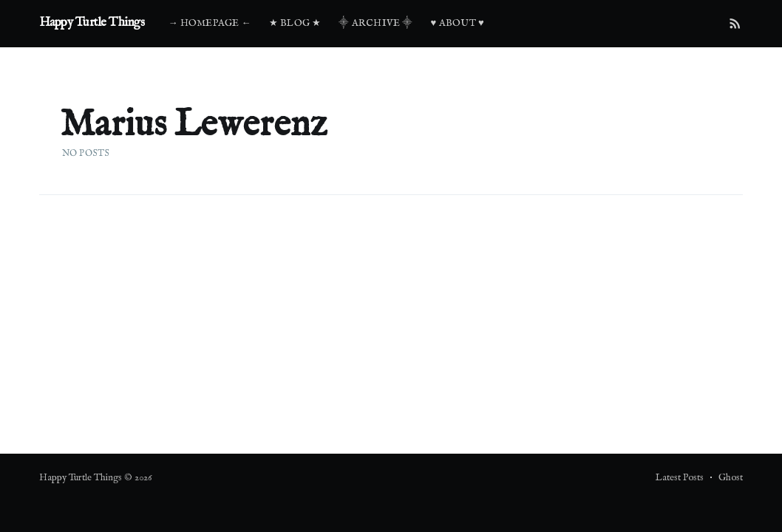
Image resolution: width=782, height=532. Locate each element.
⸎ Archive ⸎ (375, 23)
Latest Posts (680, 478)
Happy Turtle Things (92, 23)
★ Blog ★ (295, 23)
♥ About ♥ (458, 23)
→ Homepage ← (209, 23)
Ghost (731, 478)
